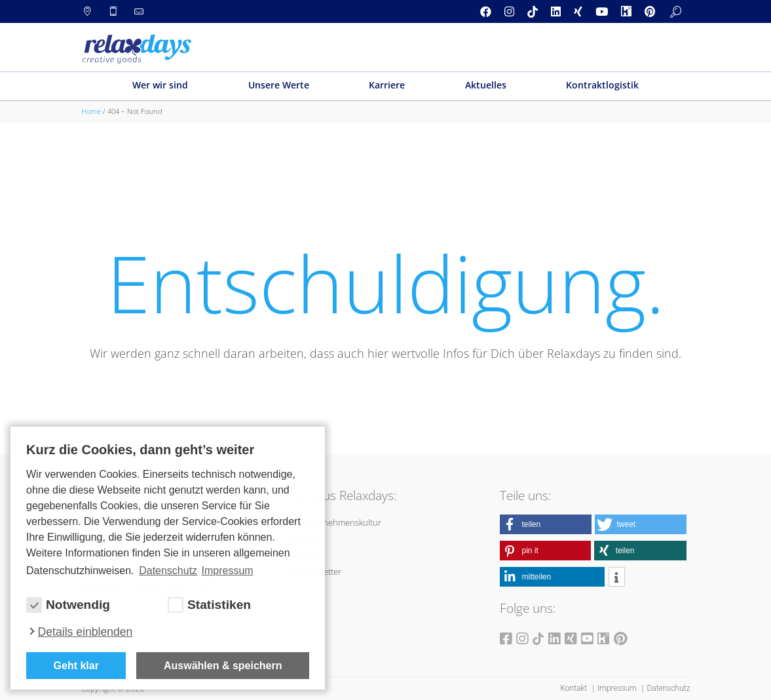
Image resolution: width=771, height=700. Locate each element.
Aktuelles (486, 85)
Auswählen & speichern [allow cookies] (223, 666)
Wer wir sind (160, 85)
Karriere (387, 85)
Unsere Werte (279, 85)
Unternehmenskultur (341, 522)
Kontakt (574, 688)
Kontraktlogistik (602, 85)
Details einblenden (85, 632)
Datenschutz (668, 688)
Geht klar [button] (76, 666)
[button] (546, 524)
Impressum (618, 688)
